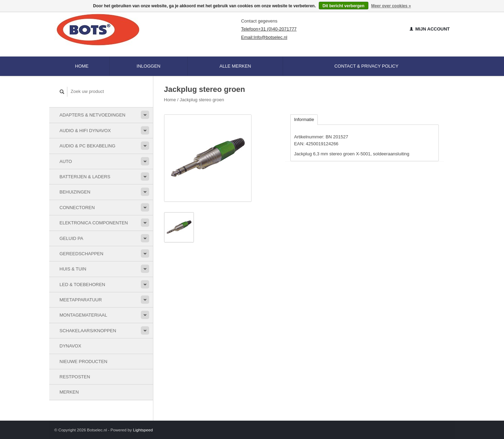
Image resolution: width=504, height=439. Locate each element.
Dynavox (71, 346)
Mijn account (430, 29)
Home (82, 66)
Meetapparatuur (81, 300)
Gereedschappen (82, 254)
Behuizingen (75, 192)
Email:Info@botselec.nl (264, 37)
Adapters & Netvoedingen (93, 115)
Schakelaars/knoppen (88, 331)
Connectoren (77, 208)
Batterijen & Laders (85, 177)
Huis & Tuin (73, 269)
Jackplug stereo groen (202, 100)
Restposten (75, 377)
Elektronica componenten (94, 223)
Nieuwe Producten (84, 361)
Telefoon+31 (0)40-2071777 (269, 29)
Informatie (304, 119)
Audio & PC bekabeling (88, 146)
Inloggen (149, 66)
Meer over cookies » (391, 6)
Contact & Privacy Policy (366, 66)
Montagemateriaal (83, 315)
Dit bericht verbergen (344, 6)
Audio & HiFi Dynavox (85, 131)
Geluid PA (71, 238)
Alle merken (235, 66)
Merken (69, 392)
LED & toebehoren (83, 285)
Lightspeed (143, 430)
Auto (66, 161)
